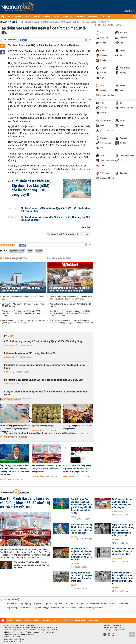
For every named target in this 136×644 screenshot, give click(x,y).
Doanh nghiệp (10, 22)
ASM (30, 251)
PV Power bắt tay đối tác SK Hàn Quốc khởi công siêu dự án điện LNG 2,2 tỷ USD (43, 380)
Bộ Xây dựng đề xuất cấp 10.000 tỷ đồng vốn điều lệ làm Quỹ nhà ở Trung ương (82, 577)
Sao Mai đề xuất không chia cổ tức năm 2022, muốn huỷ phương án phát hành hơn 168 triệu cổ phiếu (23, 313)
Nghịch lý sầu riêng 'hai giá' (43, 426)
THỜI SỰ (10, 17)
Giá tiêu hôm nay (92, 604)
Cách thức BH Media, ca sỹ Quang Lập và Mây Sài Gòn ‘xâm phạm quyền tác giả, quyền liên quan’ (77, 468)
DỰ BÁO (18, 17)
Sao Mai (39, 251)
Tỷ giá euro (58, 604)
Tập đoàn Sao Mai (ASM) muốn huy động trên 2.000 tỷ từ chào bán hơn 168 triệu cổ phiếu (55, 210)
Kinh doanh (68, 476)
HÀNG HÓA (27, 17)
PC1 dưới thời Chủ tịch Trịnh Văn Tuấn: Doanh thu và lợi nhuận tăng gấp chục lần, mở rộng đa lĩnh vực (71, 322)
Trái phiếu (104, 22)
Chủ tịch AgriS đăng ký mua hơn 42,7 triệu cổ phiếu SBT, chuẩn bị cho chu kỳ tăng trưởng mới (71, 298)
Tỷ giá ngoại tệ (25, 604)
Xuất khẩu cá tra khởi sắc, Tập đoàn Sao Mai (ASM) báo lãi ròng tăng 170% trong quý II (31, 188)
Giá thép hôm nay (11, 608)
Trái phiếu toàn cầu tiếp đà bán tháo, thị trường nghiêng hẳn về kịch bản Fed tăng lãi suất (82, 529)
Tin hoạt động (89, 22)
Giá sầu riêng (25, 608)
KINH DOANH (93, 17)
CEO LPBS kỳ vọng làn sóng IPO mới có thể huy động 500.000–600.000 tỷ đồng (43, 341)
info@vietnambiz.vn (17, 639)
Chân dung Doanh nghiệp (67, 22)
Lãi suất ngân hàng (108, 604)
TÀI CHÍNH (46, 17)
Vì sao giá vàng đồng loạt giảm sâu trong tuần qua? (78, 427)
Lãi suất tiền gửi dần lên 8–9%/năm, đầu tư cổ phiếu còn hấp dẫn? (123, 551)
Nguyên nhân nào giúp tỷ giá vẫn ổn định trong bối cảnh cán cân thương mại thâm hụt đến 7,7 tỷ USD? (123, 530)
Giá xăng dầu (123, 604)
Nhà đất (74, 585)
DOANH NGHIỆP (80, 17)
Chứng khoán (9, 345)
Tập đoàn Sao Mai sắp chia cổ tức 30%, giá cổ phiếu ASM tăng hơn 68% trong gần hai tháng (55, 219)
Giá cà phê (80, 604)
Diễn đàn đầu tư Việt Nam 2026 (91, 608)
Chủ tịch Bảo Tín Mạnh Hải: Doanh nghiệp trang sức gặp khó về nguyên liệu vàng (31, 565)
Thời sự (3, 479)
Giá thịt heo (36, 608)
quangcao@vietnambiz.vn (118, 630)
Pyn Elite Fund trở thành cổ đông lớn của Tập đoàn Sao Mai (23, 298)
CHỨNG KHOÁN (67, 17)
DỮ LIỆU (103, 17)
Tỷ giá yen (48, 604)
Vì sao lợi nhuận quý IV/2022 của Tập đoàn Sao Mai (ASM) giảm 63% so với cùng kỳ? (24, 322)
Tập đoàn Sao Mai (17, 251)
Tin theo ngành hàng (109, 25)
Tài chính (3, 437)
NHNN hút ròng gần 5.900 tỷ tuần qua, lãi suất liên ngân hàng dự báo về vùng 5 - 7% (14, 429)
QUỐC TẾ (37, 17)
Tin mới (10, 336)
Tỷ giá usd (37, 604)
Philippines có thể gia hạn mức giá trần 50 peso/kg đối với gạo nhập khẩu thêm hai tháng (45, 367)
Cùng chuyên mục (60, 258)
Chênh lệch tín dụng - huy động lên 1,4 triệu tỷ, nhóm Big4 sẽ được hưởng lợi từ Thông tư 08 (122, 578)
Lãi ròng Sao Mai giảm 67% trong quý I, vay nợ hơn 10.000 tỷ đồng (23, 305)
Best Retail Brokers (69, 608)
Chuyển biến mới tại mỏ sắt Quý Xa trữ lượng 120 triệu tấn (70, 305)
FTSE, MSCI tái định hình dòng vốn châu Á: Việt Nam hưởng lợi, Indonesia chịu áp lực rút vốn (46, 393)
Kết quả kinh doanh (31, 22)
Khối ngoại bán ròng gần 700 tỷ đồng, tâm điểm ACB (30, 353)
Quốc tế (74, 537)
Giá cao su (55, 608)
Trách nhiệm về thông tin (13, 641)
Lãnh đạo (48, 22)
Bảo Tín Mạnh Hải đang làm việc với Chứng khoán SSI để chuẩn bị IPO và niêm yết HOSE (47, 468)
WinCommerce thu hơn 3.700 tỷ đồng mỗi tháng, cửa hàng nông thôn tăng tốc (69, 289)
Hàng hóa (8, 372)
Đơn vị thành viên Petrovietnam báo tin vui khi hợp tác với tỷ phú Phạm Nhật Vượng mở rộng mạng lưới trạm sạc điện (71, 313)
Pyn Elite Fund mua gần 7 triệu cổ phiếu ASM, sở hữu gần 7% (21, 289)
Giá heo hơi (69, 604)
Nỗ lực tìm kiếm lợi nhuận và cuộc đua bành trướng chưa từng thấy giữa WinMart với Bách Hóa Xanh (82, 554)
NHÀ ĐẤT (56, 17)
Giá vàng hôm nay (11, 604)
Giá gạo (46, 608)
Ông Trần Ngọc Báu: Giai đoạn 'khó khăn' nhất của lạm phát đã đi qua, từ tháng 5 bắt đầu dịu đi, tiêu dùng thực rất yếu (14, 470)
